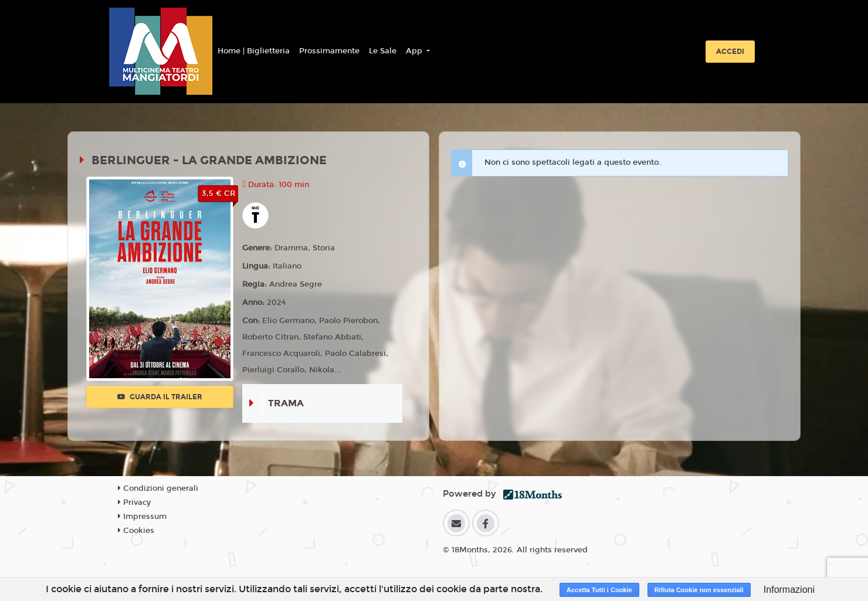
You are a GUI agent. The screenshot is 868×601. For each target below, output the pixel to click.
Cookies (136, 531)
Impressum (142, 517)
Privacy (134, 502)
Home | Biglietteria (254, 51)
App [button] (415, 51)
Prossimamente (329, 51)
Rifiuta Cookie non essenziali (699, 590)
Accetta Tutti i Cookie (599, 590)
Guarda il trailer (160, 397)
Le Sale (383, 51)
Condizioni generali (158, 488)
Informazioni (789, 590)
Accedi (730, 52)
